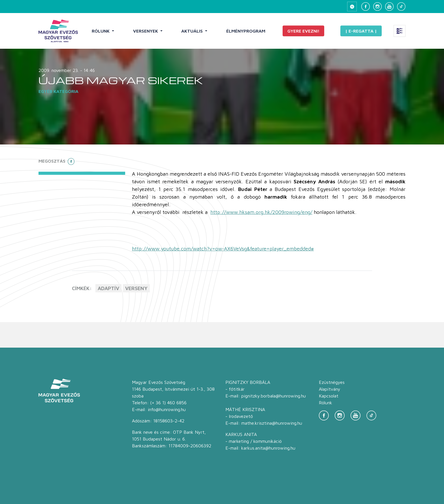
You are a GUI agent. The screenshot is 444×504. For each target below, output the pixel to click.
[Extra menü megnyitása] (400, 31)
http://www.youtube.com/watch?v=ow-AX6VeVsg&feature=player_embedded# (223, 249)
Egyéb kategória (58, 91)
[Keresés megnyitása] (352, 7)
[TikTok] (401, 7)
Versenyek (146, 31)
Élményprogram (246, 31)
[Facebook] (366, 7)
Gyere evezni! (303, 31)
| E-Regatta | (361, 31)
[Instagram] (377, 7)
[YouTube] (389, 7)
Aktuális (193, 31)
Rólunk (101, 31)
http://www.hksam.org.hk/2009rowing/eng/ (261, 212)
